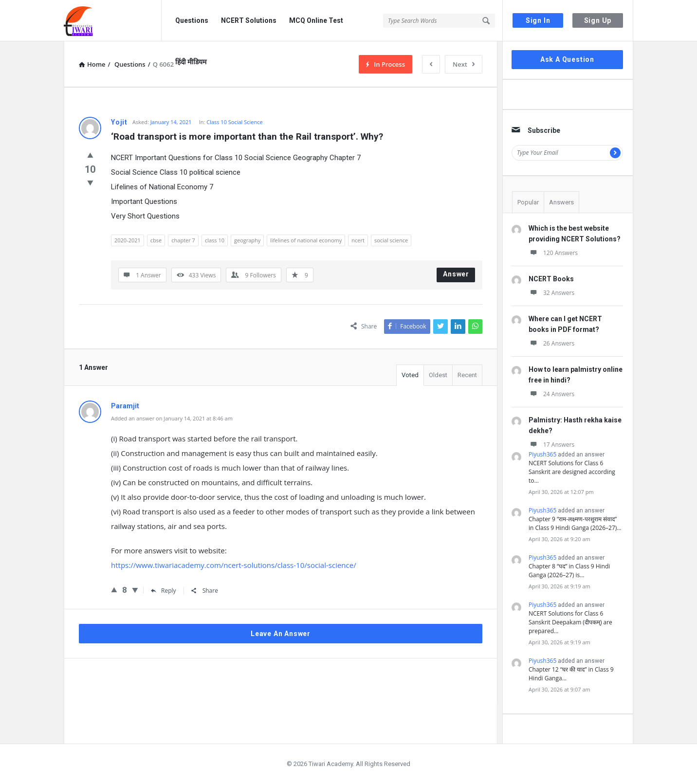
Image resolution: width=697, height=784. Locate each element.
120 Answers (553, 253)
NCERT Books (551, 279)
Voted (410, 375)
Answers (561, 202)
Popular (528, 202)
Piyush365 (542, 454)
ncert (358, 240)
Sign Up (598, 20)
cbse (156, 240)
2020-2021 (128, 240)
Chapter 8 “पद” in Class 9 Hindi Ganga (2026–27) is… (569, 571)
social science (391, 240)
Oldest (438, 375)
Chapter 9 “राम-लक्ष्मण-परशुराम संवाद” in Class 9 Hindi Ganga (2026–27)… (575, 523)
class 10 (215, 240)
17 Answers (551, 445)
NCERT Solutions (249, 20)
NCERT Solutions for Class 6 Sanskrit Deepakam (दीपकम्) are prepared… (570, 622)
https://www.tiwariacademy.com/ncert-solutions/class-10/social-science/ (234, 565)
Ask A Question (567, 59)
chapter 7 (183, 240)
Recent (467, 375)
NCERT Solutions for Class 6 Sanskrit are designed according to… (572, 472)
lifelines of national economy (306, 240)
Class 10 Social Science (234, 122)
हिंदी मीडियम (191, 62)
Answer (456, 274)
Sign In (538, 20)
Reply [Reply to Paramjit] (164, 591)
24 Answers (551, 394)
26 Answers (551, 343)
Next (464, 64)
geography (247, 240)
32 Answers (551, 293)
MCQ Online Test (316, 20)
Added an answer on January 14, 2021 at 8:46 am (172, 418)
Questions (192, 20)
